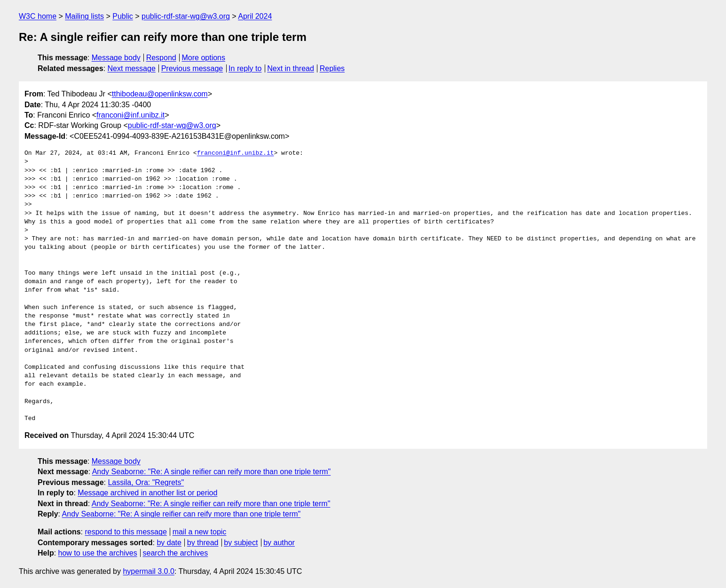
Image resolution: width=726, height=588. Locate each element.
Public (123, 16)
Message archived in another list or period (147, 493)
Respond (161, 58)
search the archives (176, 553)
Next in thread (291, 68)
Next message (132, 68)
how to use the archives (98, 553)
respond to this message (126, 532)
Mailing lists (84, 16)
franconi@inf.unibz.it (130, 115)
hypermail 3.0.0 (148, 571)
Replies (332, 68)
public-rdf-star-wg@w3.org (186, 16)
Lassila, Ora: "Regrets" (146, 482)
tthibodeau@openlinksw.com (160, 94)
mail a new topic (200, 532)
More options (204, 58)
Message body (116, 58)
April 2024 (255, 16)
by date (169, 543)
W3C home (38, 16)
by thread (203, 543)
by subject (241, 543)
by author (279, 543)
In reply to (245, 68)
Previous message (192, 68)
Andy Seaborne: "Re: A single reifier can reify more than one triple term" (212, 472)
